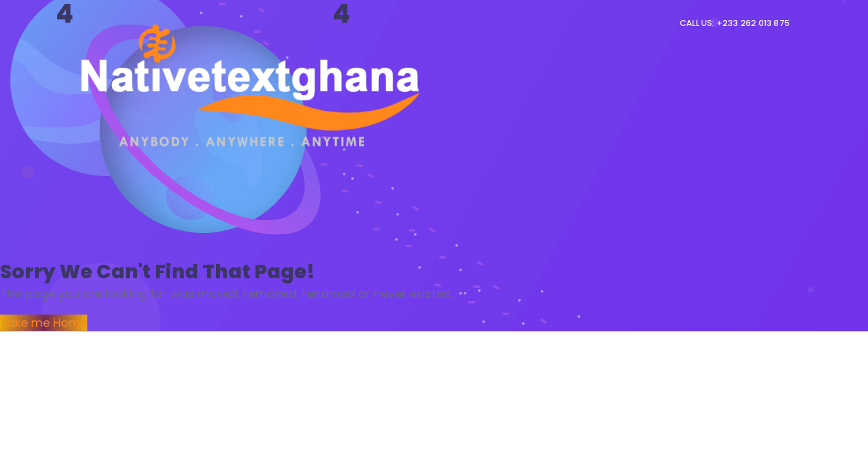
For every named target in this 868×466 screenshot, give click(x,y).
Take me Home (44, 323)
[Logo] (253, 84)
